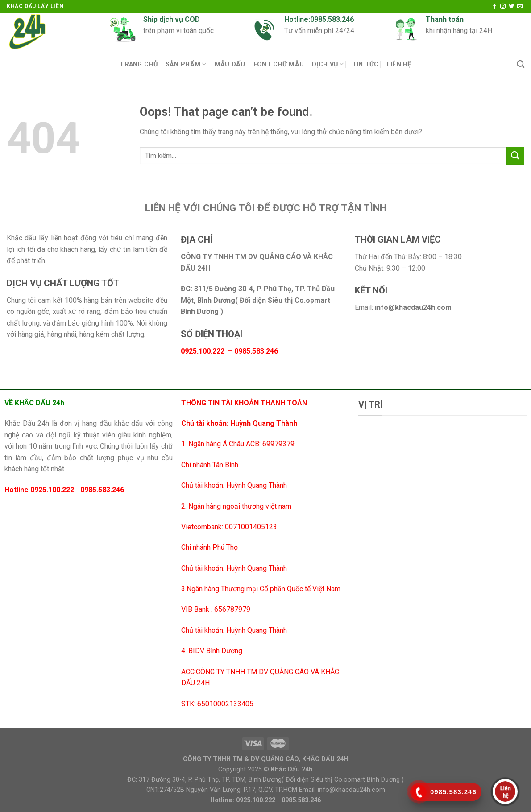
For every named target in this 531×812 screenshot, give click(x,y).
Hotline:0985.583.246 (319, 19)
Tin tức (365, 64)
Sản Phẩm (186, 64)
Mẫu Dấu (230, 64)
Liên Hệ (399, 64)
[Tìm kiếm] (521, 64)
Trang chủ (139, 64)
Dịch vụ (328, 64)
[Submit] (515, 155)
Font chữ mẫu (279, 64)
